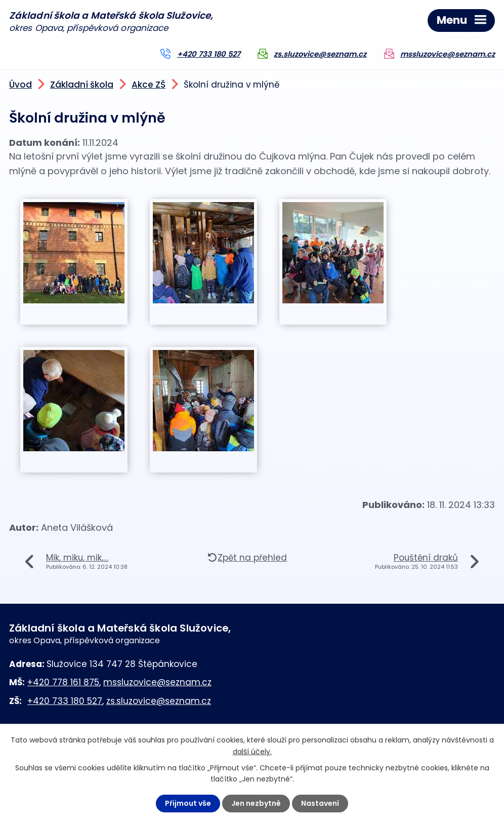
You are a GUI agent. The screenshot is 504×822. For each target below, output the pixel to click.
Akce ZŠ (149, 85)
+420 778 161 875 (63, 682)
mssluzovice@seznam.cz (448, 54)
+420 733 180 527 (209, 54)
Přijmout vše (188, 803)
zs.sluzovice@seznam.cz (320, 54)
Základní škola (82, 85)
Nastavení (320, 803)
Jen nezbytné (256, 803)
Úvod (20, 85)
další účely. (252, 751)
